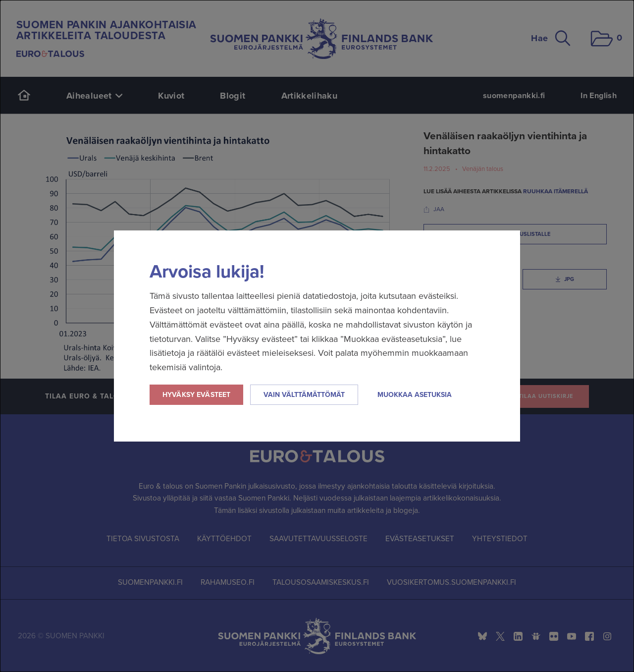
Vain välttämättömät (304, 395)
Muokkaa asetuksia (415, 395)
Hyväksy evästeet (196, 395)
